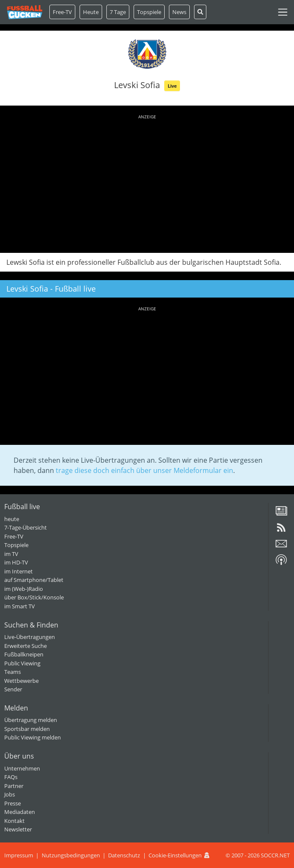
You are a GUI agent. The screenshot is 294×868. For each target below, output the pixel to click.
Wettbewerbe (21, 681)
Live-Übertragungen (30, 637)
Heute (91, 12)
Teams (13, 672)
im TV (11, 554)
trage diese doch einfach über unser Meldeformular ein (144, 470)
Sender (13, 689)
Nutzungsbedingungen (71, 855)
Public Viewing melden (33, 737)
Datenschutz (124, 855)
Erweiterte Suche (26, 646)
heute (12, 519)
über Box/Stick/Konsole (34, 597)
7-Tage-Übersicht (26, 527)
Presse (13, 803)
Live (172, 86)
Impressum (19, 855)
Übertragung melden (31, 720)
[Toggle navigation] (283, 12)
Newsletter (18, 829)
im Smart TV (20, 606)
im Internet (19, 571)
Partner (14, 786)
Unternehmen (22, 768)
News (179, 12)
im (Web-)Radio (24, 589)
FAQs (11, 777)
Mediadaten (20, 812)
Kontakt (14, 821)
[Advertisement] (147, 182)
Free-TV (62, 12)
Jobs (10, 794)
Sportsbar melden (27, 729)
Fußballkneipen (24, 654)
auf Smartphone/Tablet (34, 580)
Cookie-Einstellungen (175, 855)
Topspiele (16, 545)
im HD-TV (16, 562)
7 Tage (118, 12)
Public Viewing (22, 663)
